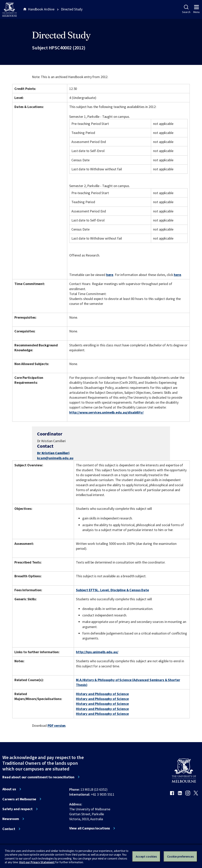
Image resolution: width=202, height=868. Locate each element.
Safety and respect (17, 809)
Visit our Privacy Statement (37, 862)
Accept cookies (146, 856)
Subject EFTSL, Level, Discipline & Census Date (112, 590)
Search (186, 9)
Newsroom (11, 819)
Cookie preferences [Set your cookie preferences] (180, 856)
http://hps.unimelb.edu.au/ (97, 652)
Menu (196, 9)
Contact (9, 829)
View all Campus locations (90, 828)
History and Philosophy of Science (102, 694)
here (110, 275)
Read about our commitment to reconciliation (38, 777)
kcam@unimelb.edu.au (55, 458)
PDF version (57, 725)
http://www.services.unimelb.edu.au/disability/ (106, 412)
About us (9, 789)
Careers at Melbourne (19, 799)
